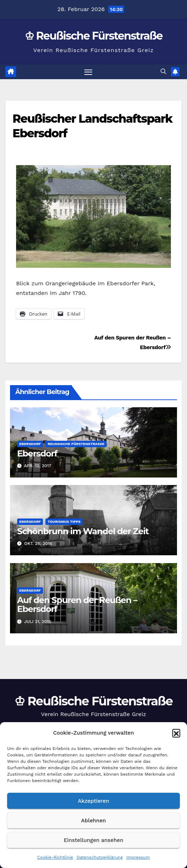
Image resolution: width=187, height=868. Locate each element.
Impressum (138, 857)
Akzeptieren (94, 801)
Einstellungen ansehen (93, 840)
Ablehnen (93, 821)
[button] (176, 733)
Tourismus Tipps (64, 522)
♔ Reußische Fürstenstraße (94, 36)
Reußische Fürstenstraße (76, 444)
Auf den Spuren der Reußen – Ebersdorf (77, 604)
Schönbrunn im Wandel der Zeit (83, 531)
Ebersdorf (30, 444)
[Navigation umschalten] (88, 72)
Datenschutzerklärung (100, 857)
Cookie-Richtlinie (55, 857)
